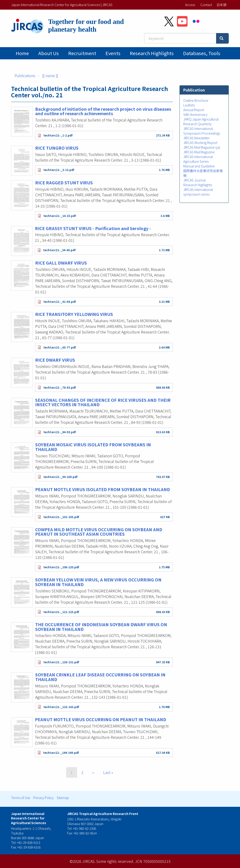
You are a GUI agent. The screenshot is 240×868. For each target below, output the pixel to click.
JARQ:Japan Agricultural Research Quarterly (201, 121)
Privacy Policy (43, 798)
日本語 (221, 5)
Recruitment (82, 53)
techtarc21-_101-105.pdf (61, 517)
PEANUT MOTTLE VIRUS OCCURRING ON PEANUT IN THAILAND (101, 719)
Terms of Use (21, 798)
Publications (25, 76)
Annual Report (194, 110)
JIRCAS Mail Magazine (199, 152)
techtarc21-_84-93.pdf (60, 432)
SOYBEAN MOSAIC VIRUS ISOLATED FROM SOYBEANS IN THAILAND (93, 447)
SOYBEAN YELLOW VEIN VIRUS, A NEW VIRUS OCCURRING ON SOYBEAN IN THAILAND (98, 582)
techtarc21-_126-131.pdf (61, 662)
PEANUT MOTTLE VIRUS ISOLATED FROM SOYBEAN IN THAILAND (103, 489)
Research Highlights (152, 53)
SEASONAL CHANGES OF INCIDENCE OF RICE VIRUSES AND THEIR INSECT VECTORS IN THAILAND (103, 402)
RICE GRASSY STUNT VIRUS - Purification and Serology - (93, 228)
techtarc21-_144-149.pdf (61, 752)
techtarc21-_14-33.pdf (60, 216)
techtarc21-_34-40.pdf (59, 250)
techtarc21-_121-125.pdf (61, 612)
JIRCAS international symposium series (198, 192)
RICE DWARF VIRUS (55, 360)
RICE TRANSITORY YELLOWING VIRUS (74, 314)
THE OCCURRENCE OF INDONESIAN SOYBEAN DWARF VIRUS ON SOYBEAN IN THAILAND (101, 627)
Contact (206, 5)
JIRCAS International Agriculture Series (198, 159)
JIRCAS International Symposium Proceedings (202, 131)
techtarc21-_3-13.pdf (59, 170)
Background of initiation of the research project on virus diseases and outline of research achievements (103, 111)
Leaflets (189, 105)
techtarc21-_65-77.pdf (60, 347)
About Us (49, 53)
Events (113, 53)
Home (22, 53)
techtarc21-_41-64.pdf (60, 301)
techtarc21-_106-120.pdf (61, 567)
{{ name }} (50, 76)
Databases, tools (202, 53)
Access (190, 5)
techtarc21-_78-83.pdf (60, 387)
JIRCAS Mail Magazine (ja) (202, 147)
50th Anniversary (195, 114)
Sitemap (63, 798)
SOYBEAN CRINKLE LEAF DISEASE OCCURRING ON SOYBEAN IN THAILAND (100, 677)
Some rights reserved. (115, 861)
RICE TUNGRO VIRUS (57, 148)
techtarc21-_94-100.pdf (60, 477)
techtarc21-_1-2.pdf (58, 135)
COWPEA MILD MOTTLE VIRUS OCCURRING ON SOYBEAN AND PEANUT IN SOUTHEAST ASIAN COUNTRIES (99, 532)
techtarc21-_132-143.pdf (61, 707)
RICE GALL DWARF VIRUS (61, 263)
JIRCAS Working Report (200, 143)
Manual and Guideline (199, 166)
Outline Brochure (196, 100)
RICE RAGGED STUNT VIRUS (64, 182)
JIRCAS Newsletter (197, 138)
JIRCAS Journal (194, 180)
